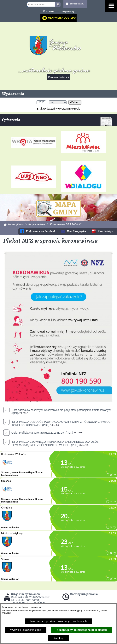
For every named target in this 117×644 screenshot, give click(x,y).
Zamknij (58, 638)
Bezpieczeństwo (37, 225)
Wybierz (75, 102)
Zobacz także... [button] (77, 4)
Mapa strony (68, 11)
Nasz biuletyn (105, 231)
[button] (58, 401)
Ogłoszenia (57, 121)
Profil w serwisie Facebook (41, 231)
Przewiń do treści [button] (58, 77)
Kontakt (50, 11)
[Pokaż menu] (111, 6)
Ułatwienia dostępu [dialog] (62, 18)
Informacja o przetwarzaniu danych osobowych (58, 621)
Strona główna (16, 225)
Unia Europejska (76, 231)
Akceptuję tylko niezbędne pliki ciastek (82, 630)
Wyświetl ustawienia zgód (26, 630)
